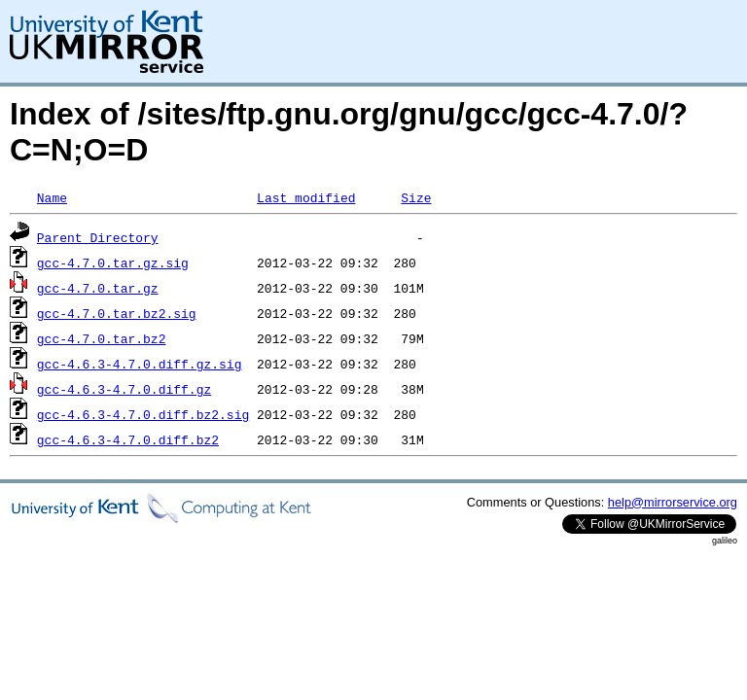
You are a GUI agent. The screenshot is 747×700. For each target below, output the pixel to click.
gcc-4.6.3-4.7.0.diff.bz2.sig (143, 414)
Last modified (306, 197)
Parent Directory (98, 237)
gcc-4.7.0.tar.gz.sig (113, 262)
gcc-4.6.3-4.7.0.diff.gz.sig (140, 364)
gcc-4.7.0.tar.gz (98, 288)
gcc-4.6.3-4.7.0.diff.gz (124, 389)
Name (52, 197)
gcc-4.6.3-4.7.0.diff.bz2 (128, 439)
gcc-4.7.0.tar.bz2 (102, 338)
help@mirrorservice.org (673, 502)
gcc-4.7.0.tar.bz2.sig (117, 313)
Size (416, 197)
